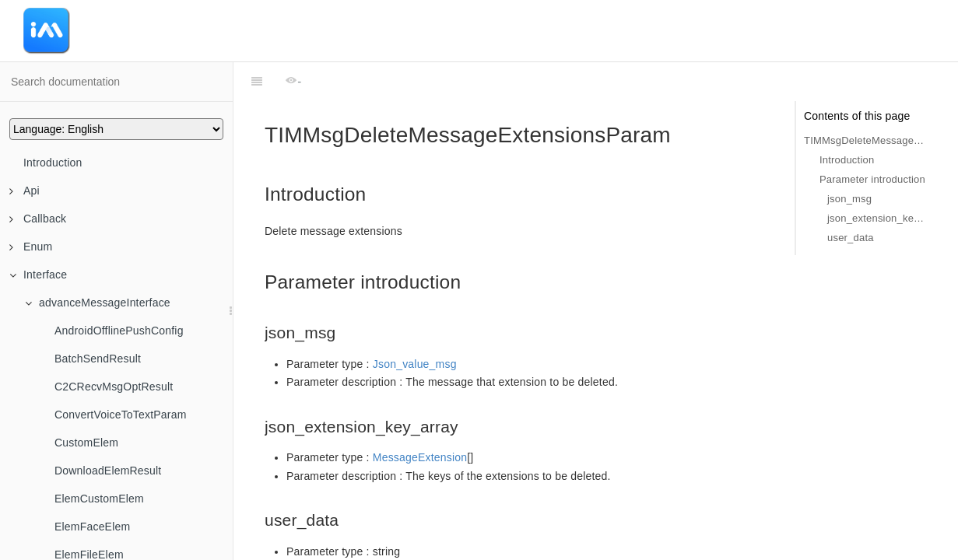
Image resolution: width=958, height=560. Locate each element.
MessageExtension (420, 418)
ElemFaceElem (92, 527)
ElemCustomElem (99, 499)
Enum (31, 247)
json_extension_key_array (877, 218)
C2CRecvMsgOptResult (114, 387)
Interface (38, 275)
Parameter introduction (872, 179)
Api (25, 191)
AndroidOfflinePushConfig (119, 331)
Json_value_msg (415, 325)
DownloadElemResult (108, 471)
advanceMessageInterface (98, 303)
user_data (851, 238)
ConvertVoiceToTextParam (121, 415)
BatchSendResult (98, 359)
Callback (38, 219)
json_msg (849, 199)
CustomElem (86, 443)
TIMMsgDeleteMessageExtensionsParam (865, 140)
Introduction (53, 163)
